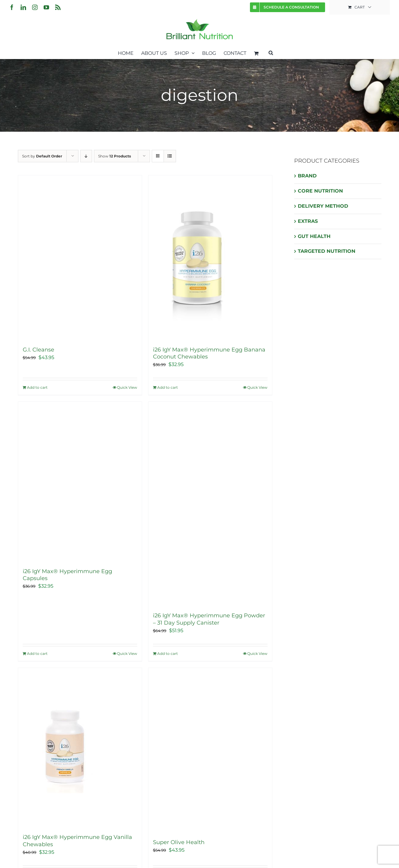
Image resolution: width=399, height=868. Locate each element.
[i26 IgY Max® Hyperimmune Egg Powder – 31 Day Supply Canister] (210, 504)
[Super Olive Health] (210, 750)
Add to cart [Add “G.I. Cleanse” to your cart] (37, 387)
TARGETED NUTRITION (327, 251)
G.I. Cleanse (38, 350)
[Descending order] (86, 156)
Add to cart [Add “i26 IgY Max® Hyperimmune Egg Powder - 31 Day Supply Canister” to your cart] (168, 653)
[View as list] (170, 156)
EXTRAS (308, 221)
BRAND (307, 176)
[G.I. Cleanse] (80, 258)
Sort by (42, 156)
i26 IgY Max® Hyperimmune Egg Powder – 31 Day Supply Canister (209, 619)
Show (115, 156)
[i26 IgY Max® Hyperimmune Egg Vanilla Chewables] (80, 748)
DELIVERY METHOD (323, 206)
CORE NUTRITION (320, 191)
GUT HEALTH (314, 236)
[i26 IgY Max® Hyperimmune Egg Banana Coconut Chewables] (210, 258)
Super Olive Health (179, 842)
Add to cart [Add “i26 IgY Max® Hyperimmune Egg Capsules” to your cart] (37, 653)
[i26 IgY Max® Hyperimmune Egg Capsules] (80, 482)
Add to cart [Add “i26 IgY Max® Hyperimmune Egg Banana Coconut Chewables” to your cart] (168, 387)
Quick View (127, 387)
